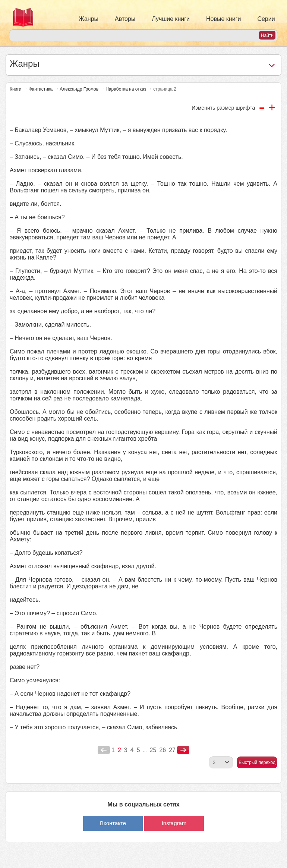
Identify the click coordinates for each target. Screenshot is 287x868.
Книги (15, 89)
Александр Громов (79, 89)
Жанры (89, 19)
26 (163, 750)
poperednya (104, 750)
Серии (266, 19)
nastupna (183, 750)
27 (172, 750)
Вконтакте (113, 823)
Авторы (125, 19)
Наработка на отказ (126, 89)
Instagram (174, 823)
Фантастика (40, 89)
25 (153, 750)
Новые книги (223, 19)
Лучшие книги (171, 19)
